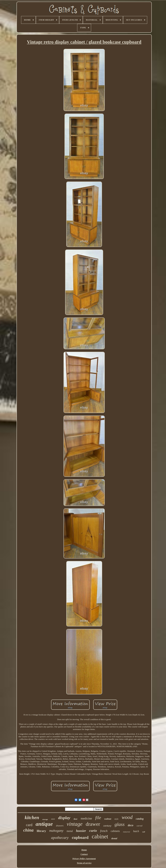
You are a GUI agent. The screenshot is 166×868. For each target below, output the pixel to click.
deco (130, 825)
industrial (127, 832)
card (29, 825)
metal (70, 831)
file (98, 818)
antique (44, 824)
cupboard (80, 837)
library (41, 831)
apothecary (60, 838)
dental (114, 838)
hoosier (81, 831)
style (116, 819)
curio (93, 831)
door (76, 819)
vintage (75, 824)
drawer (93, 824)
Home (84, 850)
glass (120, 824)
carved (139, 826)
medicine (86, 818)
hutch (136, 831)
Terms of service (84, 863)
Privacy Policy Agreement (84, 859)
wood (127, 817)
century (107, 826)
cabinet (100, 837)
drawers (60, 826)
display (64, 818)
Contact (84, 854)
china (28, 830)
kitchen (32, 818)
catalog (140, 819)
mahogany (56, 831)
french (104, 831)
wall (144, 832)
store (53, 819)
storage (45, 819)
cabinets (115, 831)
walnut (108, 819)
